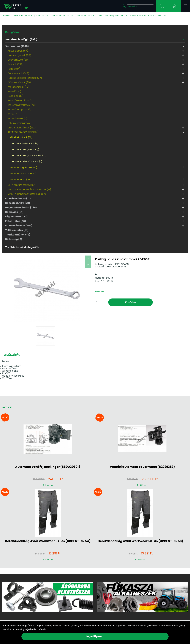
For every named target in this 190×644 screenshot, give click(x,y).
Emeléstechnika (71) (18, 199)
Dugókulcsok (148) (18, 73)
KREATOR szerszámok (63, 16)
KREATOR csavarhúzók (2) (23, 174)
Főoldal (7, 16)
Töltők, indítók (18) (17, 230)
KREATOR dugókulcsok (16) (23, 168)
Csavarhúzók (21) (18, 60)
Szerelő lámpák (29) (19, 110)
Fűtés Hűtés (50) (16, 221)
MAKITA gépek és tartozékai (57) (27, 194)
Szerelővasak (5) (17, 119)
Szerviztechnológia (23, 16)
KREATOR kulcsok (85, 16)
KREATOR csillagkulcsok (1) (26, 150)
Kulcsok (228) (16, 64)
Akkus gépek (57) (18, 51)
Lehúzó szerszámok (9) (21, 123)
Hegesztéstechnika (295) (21, 208)
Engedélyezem (95, 636)
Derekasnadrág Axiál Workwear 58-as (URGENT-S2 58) (140, 541)
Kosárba (130, 302)
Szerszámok (42, 16)
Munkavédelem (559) (19, 226)
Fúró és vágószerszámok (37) (25, 78)
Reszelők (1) (14, 92)
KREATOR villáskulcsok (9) (25, 144)
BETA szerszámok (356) (21, 185)
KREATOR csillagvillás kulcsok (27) (29, 156)
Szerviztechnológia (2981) (21, 39)
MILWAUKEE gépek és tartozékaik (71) (29, 189)
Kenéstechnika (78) (18, 203)
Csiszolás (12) (15, 96)
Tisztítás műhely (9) (18, 235)
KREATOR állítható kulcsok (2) (27, 162)
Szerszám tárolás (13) (20, 101)
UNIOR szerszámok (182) (22, 128)
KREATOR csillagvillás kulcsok (112, 16)
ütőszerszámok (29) (19, 82)
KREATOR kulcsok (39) (21, 137)
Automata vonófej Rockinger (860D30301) (48, 467)
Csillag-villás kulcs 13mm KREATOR (148, 16)
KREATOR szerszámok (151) (23, 132)
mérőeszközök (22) (19, 87)
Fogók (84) (14, 69)
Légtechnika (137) (16, 217)
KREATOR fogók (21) (20, 180)
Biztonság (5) (14, 239)
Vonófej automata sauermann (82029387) (142, 467)
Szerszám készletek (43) (22, 105)
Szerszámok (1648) (17, 46)
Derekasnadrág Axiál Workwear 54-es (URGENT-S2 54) (48, 541)
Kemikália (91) (14, 212)
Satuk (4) (13, 114)
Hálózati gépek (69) (19, 55)
